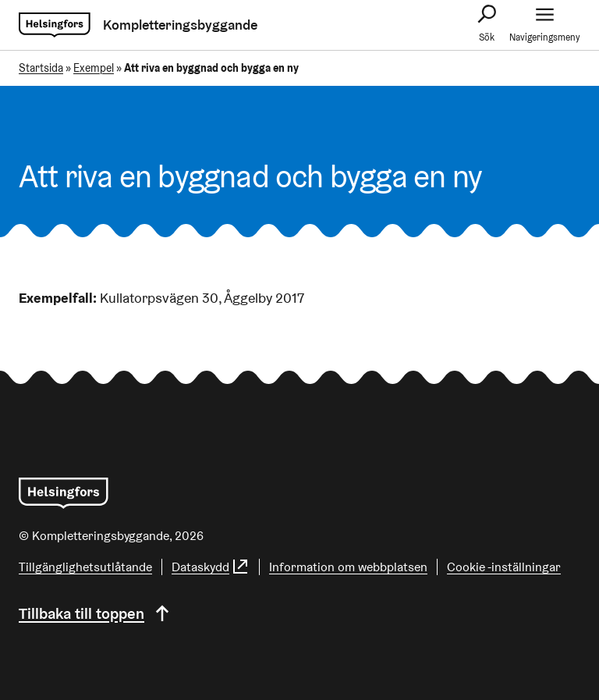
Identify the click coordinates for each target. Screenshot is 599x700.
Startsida (41, 68)
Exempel (94, 68)
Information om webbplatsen (348, 567)
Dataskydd (211, 567)
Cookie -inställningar (504, 567)
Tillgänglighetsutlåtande (85, 567)
